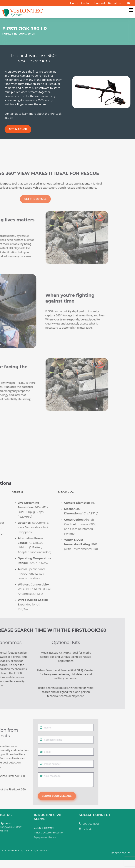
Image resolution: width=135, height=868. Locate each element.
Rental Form (116, 3)
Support (100, 3)
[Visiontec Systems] (131, 10)
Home (74, 3)
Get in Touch (18, 129)
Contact (86, 3)
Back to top (121, 853)
